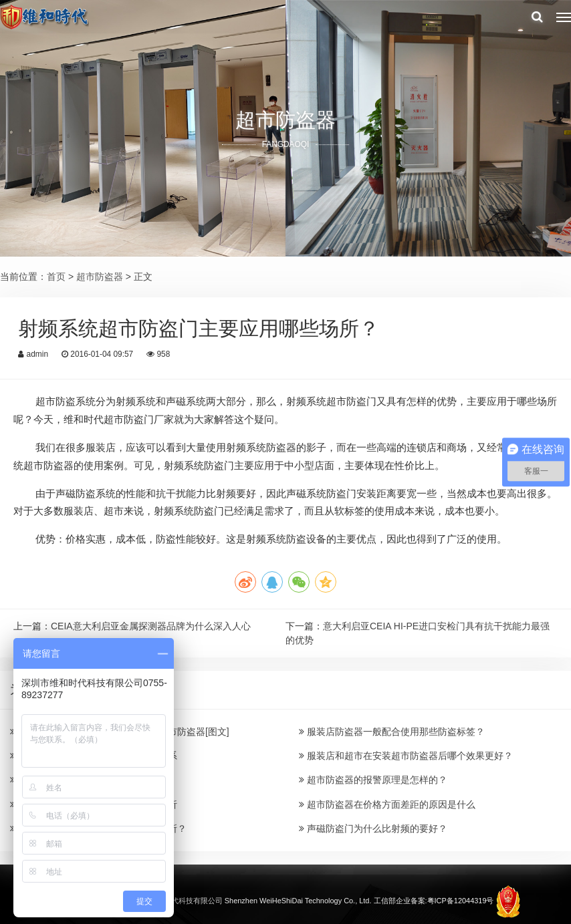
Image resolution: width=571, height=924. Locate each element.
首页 (56, 277)
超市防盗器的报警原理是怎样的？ (373, 780)
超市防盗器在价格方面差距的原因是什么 (387, 804)
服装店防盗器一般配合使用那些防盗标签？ (392, 732)
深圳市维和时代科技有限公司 (175, 900)
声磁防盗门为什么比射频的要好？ (373, 828)
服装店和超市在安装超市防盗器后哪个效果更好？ (406, 756)
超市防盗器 (100, 277)
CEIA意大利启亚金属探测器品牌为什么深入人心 (151, 626)
